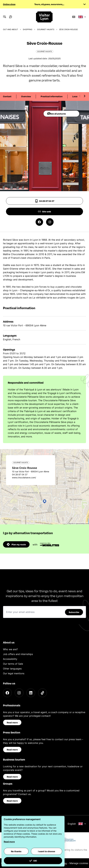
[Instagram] (19, 693)
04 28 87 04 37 (45, 201)
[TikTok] (42, 693)
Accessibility (10, 659)
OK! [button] (33, 861)
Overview (26, 96)
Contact (7, 96)
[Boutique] (74, 17)
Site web (44, 211)
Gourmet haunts (46, 29)
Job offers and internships (18, 654)
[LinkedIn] (31, 693)
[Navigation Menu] (5, 17)
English (77, 824)
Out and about (11, 29)
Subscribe (74, 612)
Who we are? (10, 649)
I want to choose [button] (47, 851)
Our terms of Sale (13, 664)
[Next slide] (84, 96)
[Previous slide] (80, 96)
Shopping (28, 29)
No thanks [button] (16, 851)
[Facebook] (7, 693)
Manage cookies (79, 863)
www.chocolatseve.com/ (24, 477)
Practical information (52, 96)
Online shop (9, 4)
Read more (12, 722)
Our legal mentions (14, 673)
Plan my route (16, 544)
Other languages (12, 669)
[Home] (44, 17)
